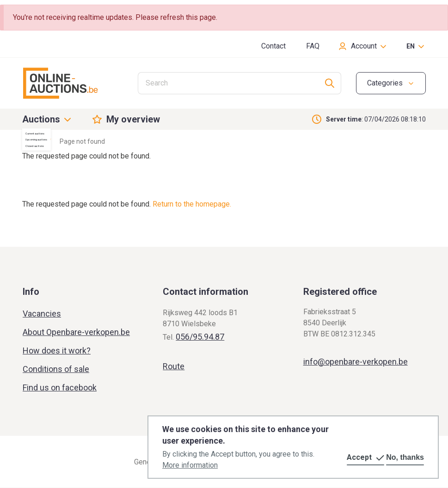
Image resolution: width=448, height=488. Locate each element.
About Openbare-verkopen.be (76, 332)
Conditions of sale (56, 369)
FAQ (313, 46)
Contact (273, 46)
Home (31, 141)
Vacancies (42, 314)
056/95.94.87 (200, 337)
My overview (133, 119)
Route (174, 366)
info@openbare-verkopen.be (356, 362)
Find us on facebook (60, 387)
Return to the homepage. (192, 204)
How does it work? (57, 351)
